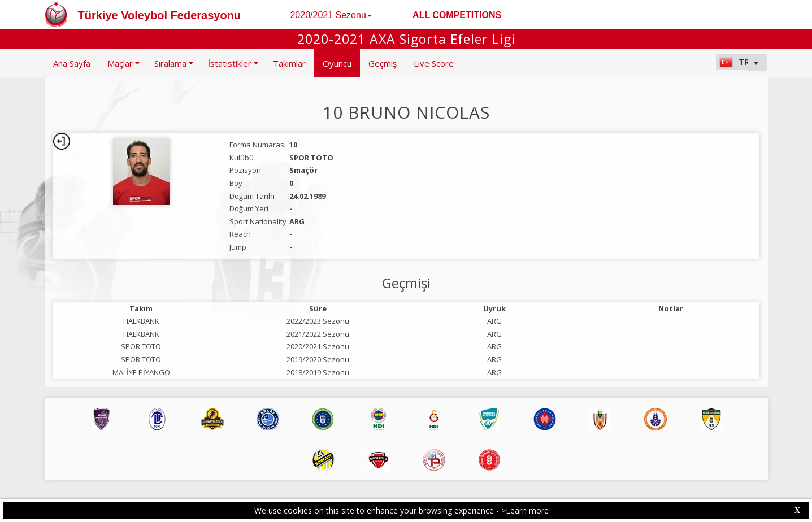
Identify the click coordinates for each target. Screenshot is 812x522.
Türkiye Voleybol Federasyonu (160, 15)
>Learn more (525, 510)
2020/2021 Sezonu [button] (331, 15)
